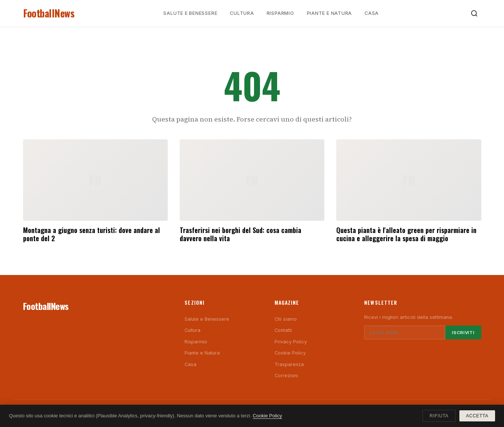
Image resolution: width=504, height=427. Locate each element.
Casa (372, 13)
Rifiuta (439, 416)
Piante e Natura (330, 13)
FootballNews (49, 13)
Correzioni (286, 376)
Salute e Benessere (190, 13)
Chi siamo (286, 319)
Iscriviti (463, 333)
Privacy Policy (291, 342)
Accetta (477, 416)
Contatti (283, 330)
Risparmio (280, 13)
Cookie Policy (290, 353)
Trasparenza (289, 364)
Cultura (242, 13)
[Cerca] (474, 13)
